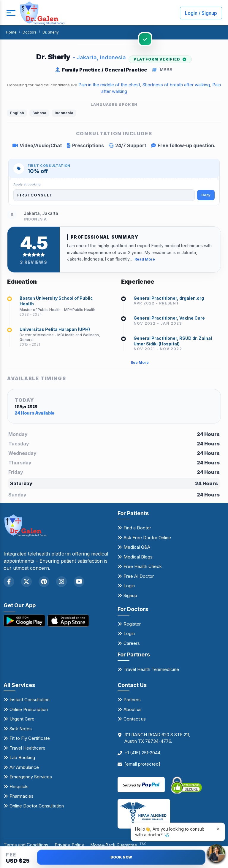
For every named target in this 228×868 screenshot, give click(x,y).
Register (132, 626)
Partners (132, 702)
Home (11, 32)
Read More (145, 259)
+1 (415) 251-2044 (142, 755)
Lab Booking (22, 760)
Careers (132, 646)
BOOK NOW (121, 857)
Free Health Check (143, 569)
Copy (206, 195)
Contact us (135, 721)
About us (133, 712)
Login (129, 588)
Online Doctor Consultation (37, 808)
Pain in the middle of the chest (109, 85)
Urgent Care (22, 721)
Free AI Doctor (139, 579)
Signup (130, 598)
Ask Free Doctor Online (147, 540)
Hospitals (19, 789)
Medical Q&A (137, 549)
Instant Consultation (30, 702)
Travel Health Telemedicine (151, 672)
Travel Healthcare (27, 750)
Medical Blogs (138, 559)
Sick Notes (21, 731)
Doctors (30, 32)
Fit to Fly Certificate (30, 741)
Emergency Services (31, 779)
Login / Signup (201, 13)
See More (140, 365)
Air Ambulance (24, 770)
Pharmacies (22, 798)
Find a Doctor (137, 530)
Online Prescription (29, 712)
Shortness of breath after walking (176, 85)
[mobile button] (10, 13)
